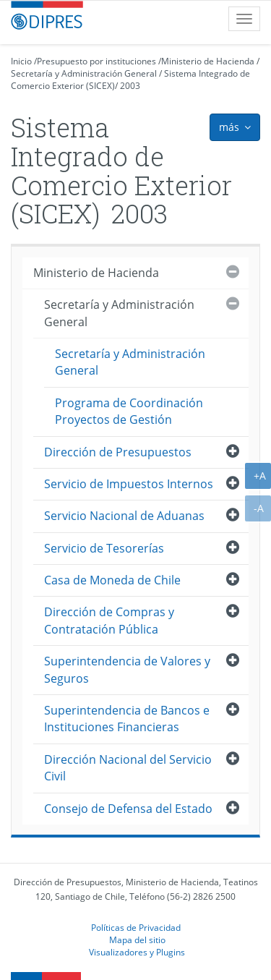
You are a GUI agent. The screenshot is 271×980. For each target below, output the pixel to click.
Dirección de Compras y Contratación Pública (109, 620)
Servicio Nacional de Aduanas (124, 516)
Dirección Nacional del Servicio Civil (128, 768)
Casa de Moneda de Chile (112, 580)
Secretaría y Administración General (84, 73)
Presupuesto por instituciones (96, 61)
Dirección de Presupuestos (118, 452)
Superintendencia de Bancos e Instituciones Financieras (127, 719)
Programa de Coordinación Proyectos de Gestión (129, 411)
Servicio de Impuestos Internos (129, 484)
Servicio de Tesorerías (104, 548)
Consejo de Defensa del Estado (128, 809)
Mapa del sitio (137, 939)
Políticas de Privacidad (136, 927)
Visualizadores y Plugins (137, 952)
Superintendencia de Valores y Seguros (127, 669)
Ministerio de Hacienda (208, 61)
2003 (130, 86)
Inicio (21, 61)
